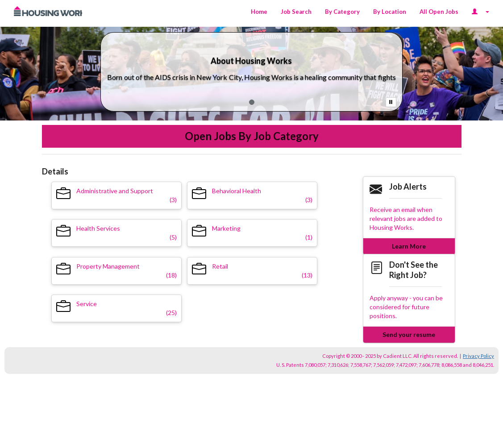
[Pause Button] (391, 102)
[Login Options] (480, 12)
